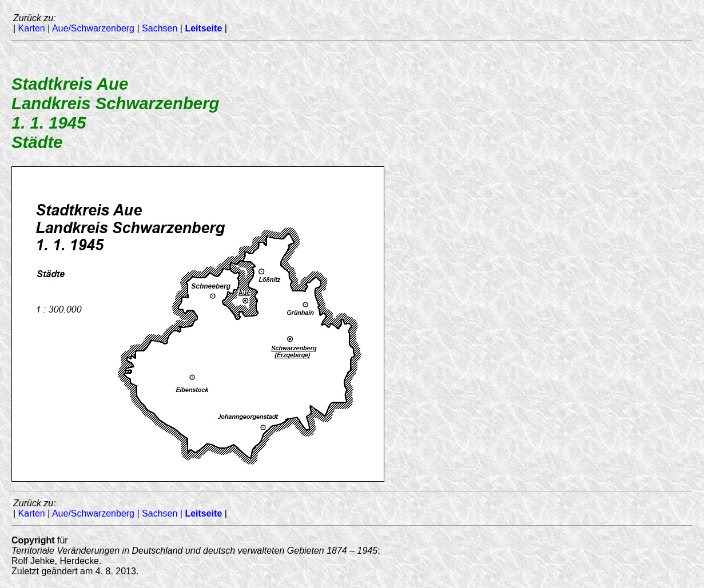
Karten (32, 28)
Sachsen (160, 28)
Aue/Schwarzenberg (93, 28)
